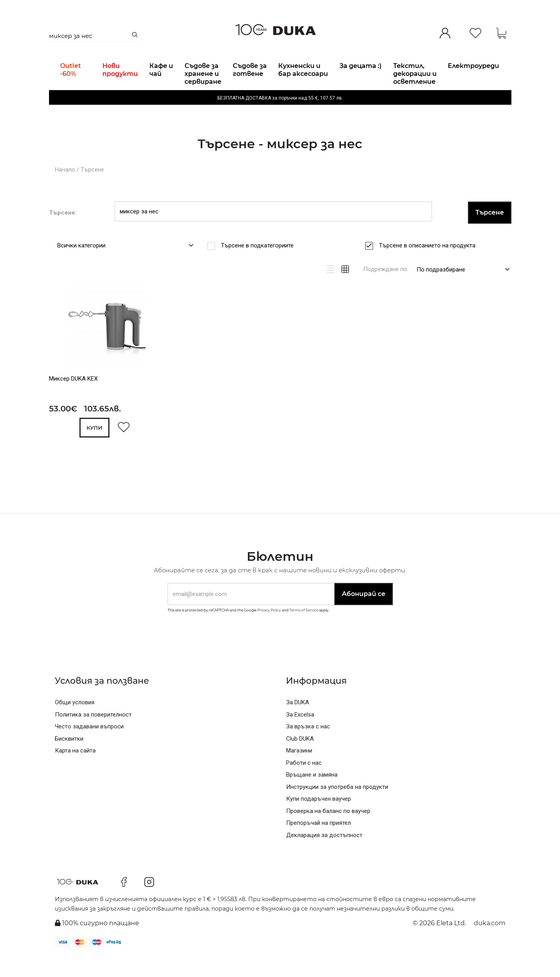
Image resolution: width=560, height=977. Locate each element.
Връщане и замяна (312, 795)
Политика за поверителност (93, 735)
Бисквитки (69, 759)
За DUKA (298, 723)
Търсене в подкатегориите (260, 266)
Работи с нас (304, 783)
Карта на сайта (75, 771)
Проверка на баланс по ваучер (328, 831)
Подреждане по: (386, 289)
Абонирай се (364, 614)
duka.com (490, 943)
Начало (65, 190)
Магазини (299, 771)
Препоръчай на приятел (319, 843)
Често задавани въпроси (89, 747)
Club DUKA (300, 759)
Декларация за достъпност (324, 855)
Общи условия (75, 723)
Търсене (92, 190)
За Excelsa (300, 735)
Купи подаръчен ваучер (319, 819)
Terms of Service (304, 630)
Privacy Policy (269, 630)
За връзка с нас (308, 747)
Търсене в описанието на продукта (430, 266)
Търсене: (63, 233)
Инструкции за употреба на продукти (337, 807)
